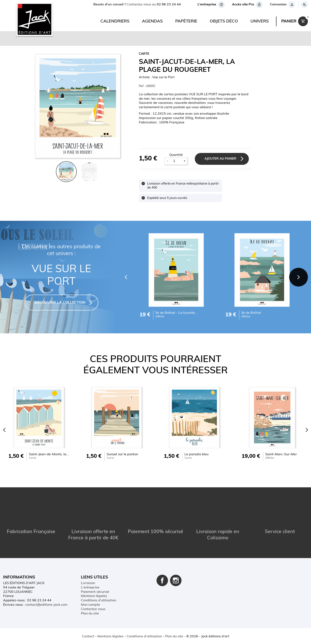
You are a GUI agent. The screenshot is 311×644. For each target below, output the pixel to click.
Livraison (88, 583)
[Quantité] (176, 161)
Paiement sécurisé (95, 592)
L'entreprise (90, 588)
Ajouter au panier (220, 159)
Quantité (176, 155)
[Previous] (126, 277)
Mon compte (90, 605)
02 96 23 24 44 (169, 5)
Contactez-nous (93, 609)
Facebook (162, 580)
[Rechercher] (304, 5)
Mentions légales (94, 596)
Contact (88, 637)
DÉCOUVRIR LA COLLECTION (60, 303)
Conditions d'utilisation (99, 601)
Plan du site (90, 614)
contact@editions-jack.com (46, 605)
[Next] (299, 277)
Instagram (176, 580)
